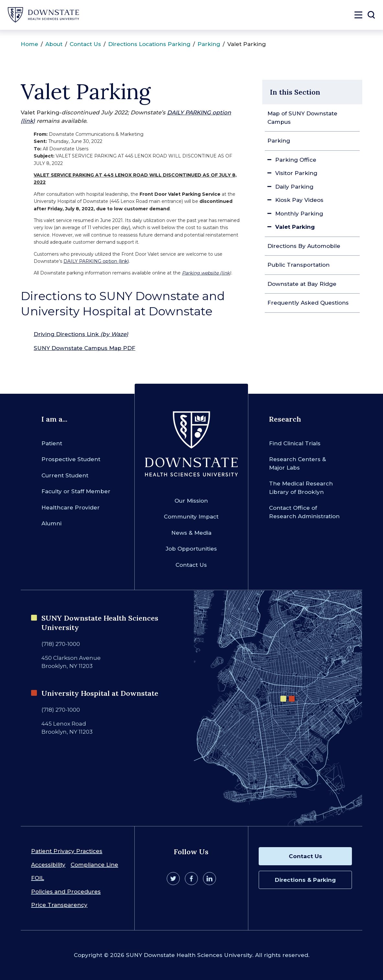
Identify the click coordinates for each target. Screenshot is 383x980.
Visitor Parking (296, 173)
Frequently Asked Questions (308, 303)
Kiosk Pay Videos (299, 200)
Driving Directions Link (81, 334)
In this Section (295, 92)
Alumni (51, 523)
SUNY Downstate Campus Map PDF (84, 348)
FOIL (38, 878)
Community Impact (191, 517)
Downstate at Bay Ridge (302, 284)
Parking (209, 44)
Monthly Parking (299, 214)
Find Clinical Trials (295, 443)
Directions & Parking (305, 880)
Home (29, 44)
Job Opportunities (191, 549)
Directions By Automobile (304, 246)
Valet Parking (295, 227)
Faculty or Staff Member (76, 491)
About (54, 44)
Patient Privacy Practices (67, 851)
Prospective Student (71, 459)
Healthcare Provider (71, 507)
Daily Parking (294, 187)
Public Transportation (299, 265)
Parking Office (296, 160)
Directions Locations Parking (149, 44)
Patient (52, 443)
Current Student (65, 475)
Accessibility (48, 865)
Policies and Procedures (66, 892)
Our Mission (191, 501)
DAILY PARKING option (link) (96, 261)
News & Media (191, 533)
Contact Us (85, 44)
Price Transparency (59, 905)
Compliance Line (94, 865)
